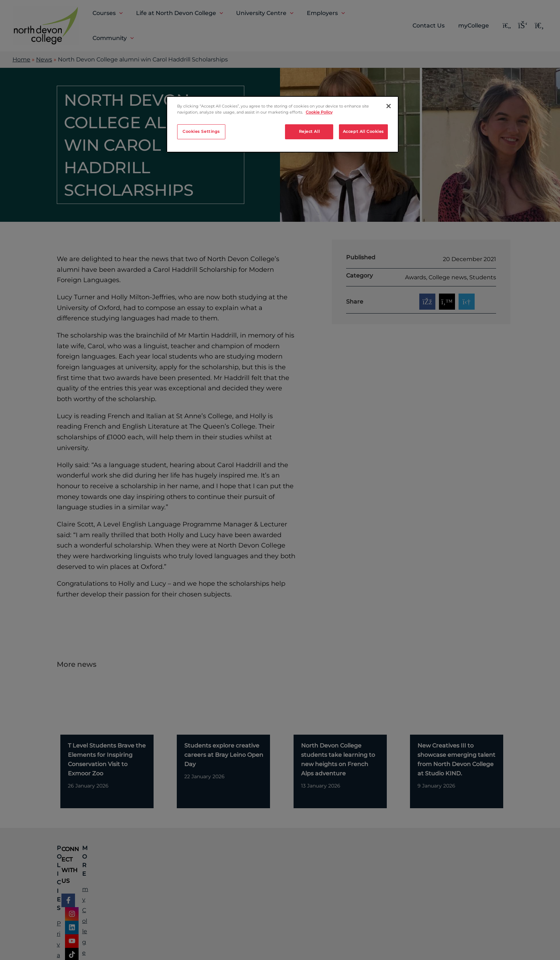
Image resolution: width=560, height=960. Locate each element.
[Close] (389, 106)
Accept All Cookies (363, 131)
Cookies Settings (201, 131)
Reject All (309, 131)
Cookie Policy (319, 112)
